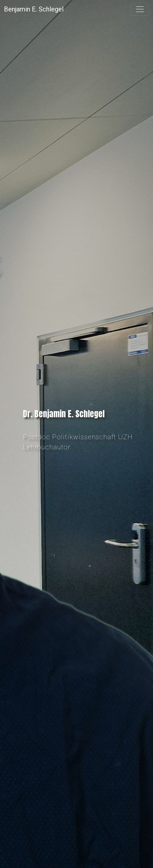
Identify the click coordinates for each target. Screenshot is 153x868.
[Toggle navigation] (140, 9)
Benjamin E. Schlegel (34, 9)
